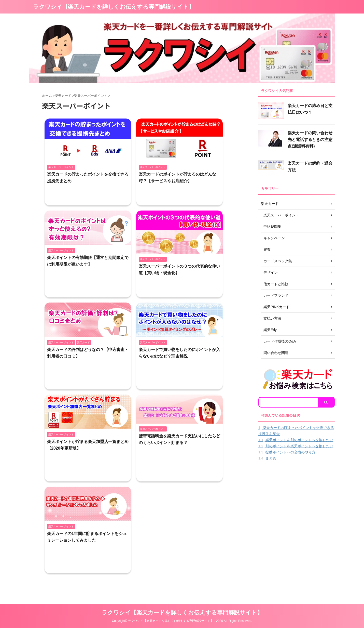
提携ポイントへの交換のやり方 (287, 452)
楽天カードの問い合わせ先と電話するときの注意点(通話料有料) (310, 140)
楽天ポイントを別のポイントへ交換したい (296, 440)
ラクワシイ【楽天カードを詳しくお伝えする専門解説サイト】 (114, 7)
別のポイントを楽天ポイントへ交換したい (296, 446)
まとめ (267, 458)
